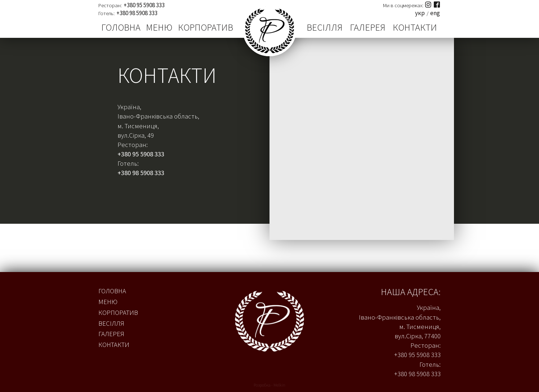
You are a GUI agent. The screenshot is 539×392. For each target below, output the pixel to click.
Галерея (368, 28)
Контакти (415, 28)
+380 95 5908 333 (144, 5)
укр (420, 13)
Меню (159, 28)
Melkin (279, 385)
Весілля (325, 28)
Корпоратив (206, 28)
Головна (121, 28)
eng (435, 13)
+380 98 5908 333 (137, 13)
